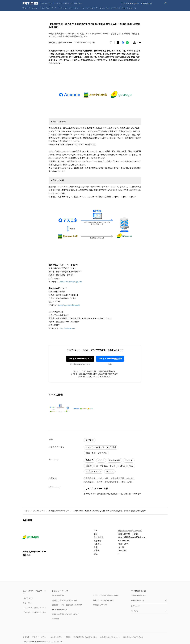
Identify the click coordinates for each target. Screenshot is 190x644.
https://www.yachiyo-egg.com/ (71, 282)
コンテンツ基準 (56, 637)
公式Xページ (135, 606)
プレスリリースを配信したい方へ (35, 612)
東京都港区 (89, 482)
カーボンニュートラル (106, 466)
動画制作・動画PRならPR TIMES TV (65, 600)
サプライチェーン (94, 471)
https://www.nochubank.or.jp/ (69, 305)
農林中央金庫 (114, 460)
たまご (101, 460)
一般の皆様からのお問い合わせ (133, 637)
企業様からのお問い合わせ (109, 637)
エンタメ (63, 8)
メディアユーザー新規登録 (110, 359)
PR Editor (56, 619)
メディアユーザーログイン (80, 359)
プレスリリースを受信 (130, 3)
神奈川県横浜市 (112, 482)
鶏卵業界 (90, 460)
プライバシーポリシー (40, 637)
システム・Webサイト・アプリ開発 (101, 447)
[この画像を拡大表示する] (60, 408)
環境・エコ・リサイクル (96, 453)
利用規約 (68, 637)
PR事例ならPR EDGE (100, 605)
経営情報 (90, 440)
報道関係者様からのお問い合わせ (86, 637)
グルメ (124, 8)
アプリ (54, 8)
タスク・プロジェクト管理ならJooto (105, 596)
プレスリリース (39, 511)
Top (24, 8)
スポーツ (133, 8)
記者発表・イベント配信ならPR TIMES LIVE (67, 605)
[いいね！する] (111, 43)
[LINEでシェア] (127, 43)
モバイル (45, 8)
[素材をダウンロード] (135, 43)
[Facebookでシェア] (123, 43)
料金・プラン (28, 603)
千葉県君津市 (90, 478)
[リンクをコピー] (139, 43)
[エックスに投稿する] (118, 43)
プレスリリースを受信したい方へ (35, 608)
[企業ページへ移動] (31, 538)
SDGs (123, 466)
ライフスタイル (102, 8)
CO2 (131, 466)
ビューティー (75, 8)
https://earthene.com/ (68, 328)
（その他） (130, 478)
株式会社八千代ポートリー (59, 511)
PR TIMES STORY (58, 596)
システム (110, 471)
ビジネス (115, 8)
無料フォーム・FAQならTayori (103, 600)
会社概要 (26, 637)
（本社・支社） (103, 478)
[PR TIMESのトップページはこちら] (52, 3)
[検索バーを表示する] (166, 3)
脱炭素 (89, 466)
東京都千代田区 (118, 478)
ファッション (88, 8)
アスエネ (129, 460)
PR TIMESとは (28, 598)
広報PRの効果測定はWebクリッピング (66, 614)
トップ (27, 511)
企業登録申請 (147, 3)
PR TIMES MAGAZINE (60, 609)
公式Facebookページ (138, 596)
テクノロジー (34, 8)
